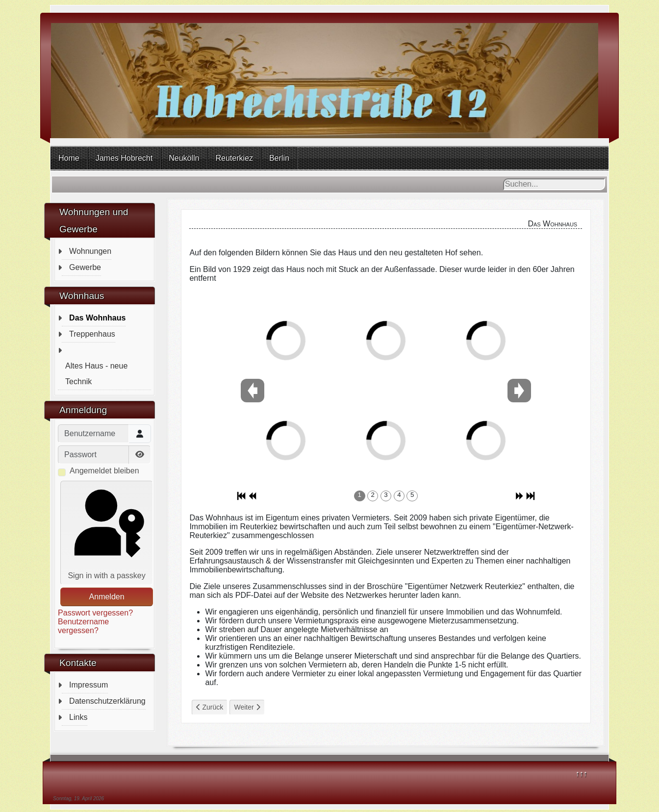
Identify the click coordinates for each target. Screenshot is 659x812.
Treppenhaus (92, 334)
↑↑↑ (582, 774)
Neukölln (184, 158)
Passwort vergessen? (95, 613)
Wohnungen (90, 251)
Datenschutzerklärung (107, 701)
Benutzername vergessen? (83, 626)
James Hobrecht (124, 158)
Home (69, 158)
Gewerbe (85, 267)
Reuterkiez (234, 158)
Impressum (89, 685)
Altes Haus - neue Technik (96, 374)
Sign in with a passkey (107, 532)
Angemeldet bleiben (104, 471)
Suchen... (503, 179)
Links (78, 717)
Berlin (279, 158)
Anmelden (107, 597)
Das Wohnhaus (97, 318)
